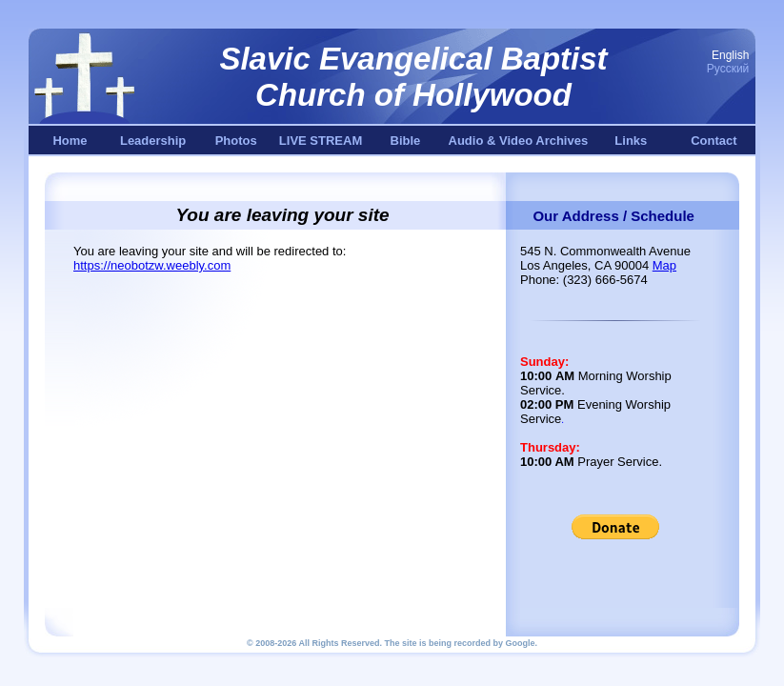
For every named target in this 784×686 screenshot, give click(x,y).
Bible (406, 141)
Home (70, 141)
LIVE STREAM (321, 141)
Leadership (153, 141)
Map (664, 265)
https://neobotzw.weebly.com (152, 265)
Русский (728, 69)
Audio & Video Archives (519, 141)
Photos (236, 141)
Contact (714, 141)
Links (631, 141)
